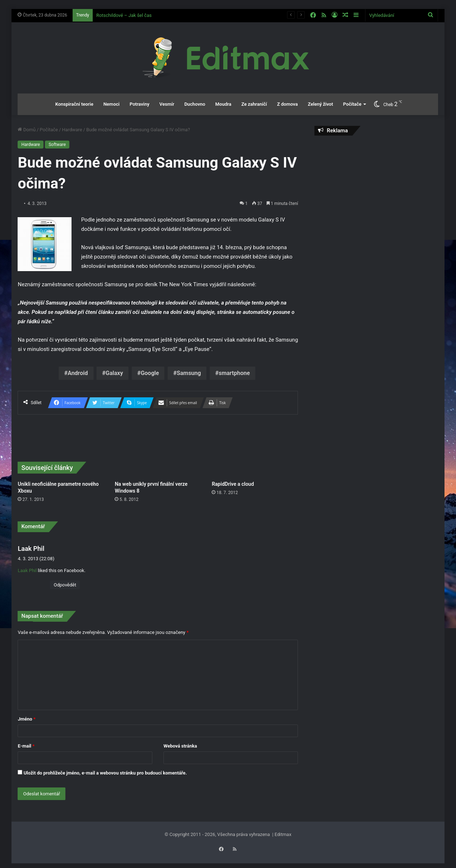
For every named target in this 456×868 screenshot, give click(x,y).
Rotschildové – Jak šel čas (124, 15)
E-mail (26, 746)
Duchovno (195, 104)
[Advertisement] (376, 193)
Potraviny (140, 104)
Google (150, 373)
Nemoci (112, 104)
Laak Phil (31, 549)
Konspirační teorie (74, 104)
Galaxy (114, 373)
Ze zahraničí (254, 104)
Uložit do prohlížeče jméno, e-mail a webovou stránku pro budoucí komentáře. (105, 773)
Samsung (189, 373)
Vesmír (167, 104)
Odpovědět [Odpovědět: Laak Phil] (65, 585)
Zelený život (321, 104)
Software (57, 145)
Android (78, 373)
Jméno (26, 719)
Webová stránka (180, 746)
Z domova (287, 104)
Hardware (72, 130)
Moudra (223, 104)
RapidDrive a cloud (233, 484)
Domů (27, 130)
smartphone (234, 373)
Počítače (352, 104)
